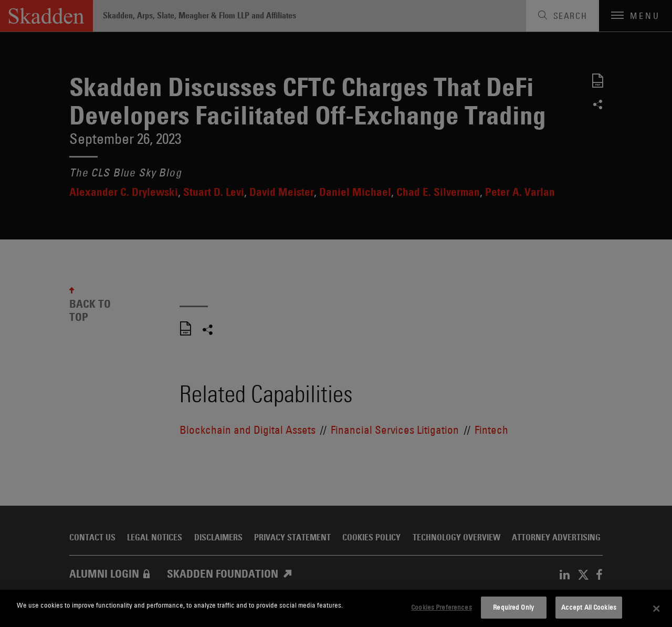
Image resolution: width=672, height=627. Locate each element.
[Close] (656, 609)
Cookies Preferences (441, 607)
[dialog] (336, 608)
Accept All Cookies (589, 607)
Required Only (513, 607)
